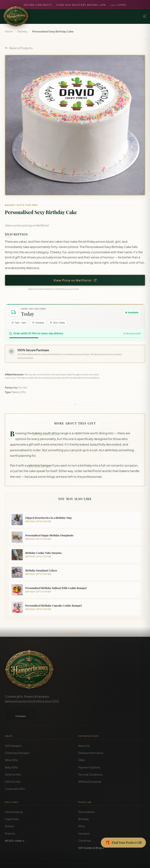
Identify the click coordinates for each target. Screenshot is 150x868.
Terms (61, 862)
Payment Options (89, 754)
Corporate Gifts (15, 776)
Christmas (85, 828)
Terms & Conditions (90, 761)
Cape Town (12, 806)
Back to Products (19, 48)
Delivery (22, 31)
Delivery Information (91, 740)
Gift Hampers (13, 733)
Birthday (84, 806)
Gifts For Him (13, 761)
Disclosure (86, 862)
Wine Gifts (11, 747)
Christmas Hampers (17, 740)
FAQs (82, 747)
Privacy (73, 862)
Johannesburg (14, 799)
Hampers (84, 820)
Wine (81, 813)
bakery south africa (46, 433)
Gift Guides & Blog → (91, 835)
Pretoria (10, 820)
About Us (84, 733)
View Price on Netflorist (75, 280)
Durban (9, 813)
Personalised (86, 799)
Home (9, 31)
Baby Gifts (12, 754)
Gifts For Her (13, 769)
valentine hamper (39, 465)
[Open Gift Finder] (123, 843)
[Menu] (145, 16)
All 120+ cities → (15, 828)
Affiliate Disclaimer (90, 769)
